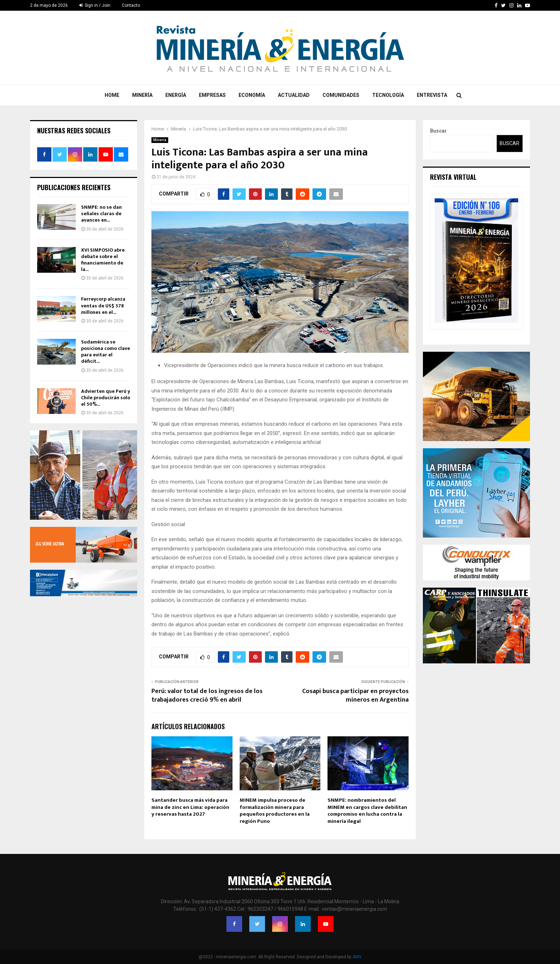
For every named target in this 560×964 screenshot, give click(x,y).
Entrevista (432, 95)
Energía (176, 95)
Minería (142, 95)
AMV (357, 957)
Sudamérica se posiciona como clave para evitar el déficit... (106, 352)
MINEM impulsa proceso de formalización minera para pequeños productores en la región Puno (275, 811)
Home (112, 95)
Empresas (212, 95)
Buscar (438, 131)
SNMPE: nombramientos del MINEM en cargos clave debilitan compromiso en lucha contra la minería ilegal (367, 811)
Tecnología (388, 95)
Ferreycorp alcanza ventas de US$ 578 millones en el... (103, 305)
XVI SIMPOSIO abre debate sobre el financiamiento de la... (103, 260)
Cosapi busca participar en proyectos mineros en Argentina (355, 696)
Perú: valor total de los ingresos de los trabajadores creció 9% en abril (207, 696)
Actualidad (294, 95)
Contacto (131, 5)
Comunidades (341, 95)
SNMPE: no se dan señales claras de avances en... (101, 214)
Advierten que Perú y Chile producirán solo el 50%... (106, 398)
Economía (252, 95)
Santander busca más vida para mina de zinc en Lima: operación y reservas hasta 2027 (190, 807)
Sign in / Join (95, 5)
